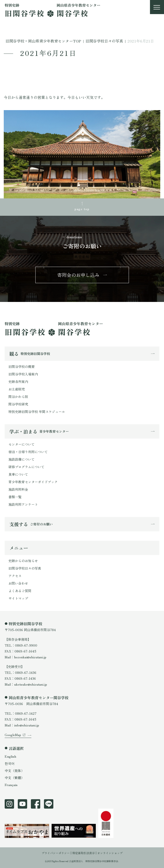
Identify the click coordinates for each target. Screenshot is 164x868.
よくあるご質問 (20, 591)
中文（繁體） (15, 778)
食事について (18, 474)
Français (11, 785)
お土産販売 (17, 389)
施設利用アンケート (23, 504)
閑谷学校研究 (18, 404)
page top (82, 209)
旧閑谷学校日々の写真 (25, 568)
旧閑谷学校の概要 (22, 366)
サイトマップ (18, 598)
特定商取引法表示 (84, 853)
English (10, 756)
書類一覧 (15, 497)
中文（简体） (15, 771)
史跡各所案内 (18, 382)
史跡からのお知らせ (23, 561)
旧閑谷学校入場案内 (23, 374)
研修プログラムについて (26, 467)
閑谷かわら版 (18, 397)
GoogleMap (13, 735)
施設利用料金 (18, 489)
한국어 (10, 763)
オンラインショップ (110, 853)
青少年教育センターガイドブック (33, 482)
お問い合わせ (18, 583)
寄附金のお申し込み (78, 275)
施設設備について (22, 459)
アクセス (15, 576)
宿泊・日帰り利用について (28, 452)
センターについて (22, 444)
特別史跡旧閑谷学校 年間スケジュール (37, 412)
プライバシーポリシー (56, 853)
